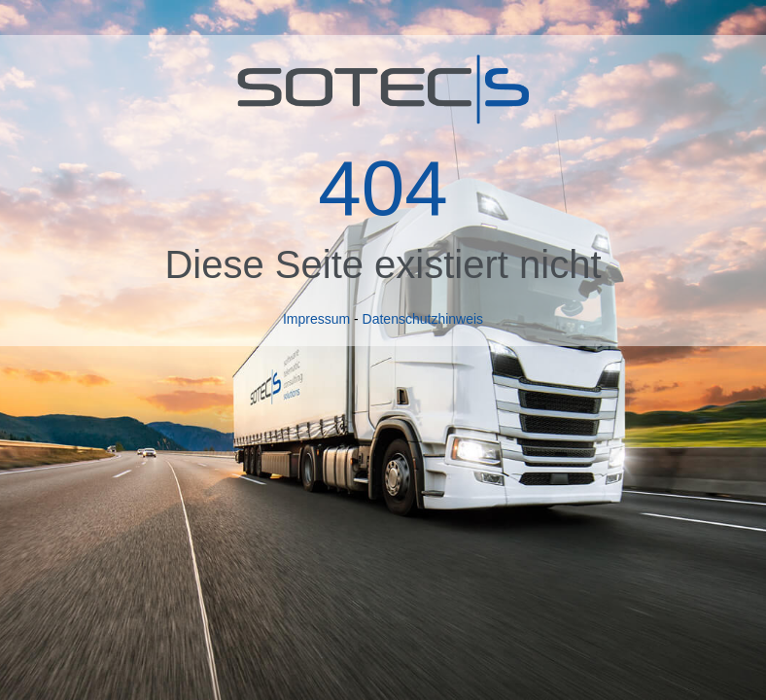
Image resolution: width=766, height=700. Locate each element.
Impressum (316, 319)
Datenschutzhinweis (423, 319)
